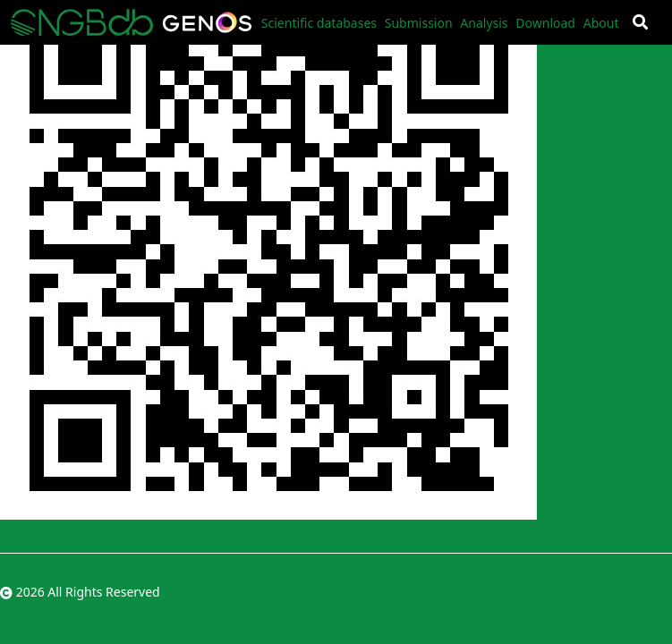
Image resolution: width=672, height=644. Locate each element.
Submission (419, 23)
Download (545, 23)
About (601, 23)
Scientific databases (319, 23)
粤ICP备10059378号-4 (609, 592)
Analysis (484, 23)
